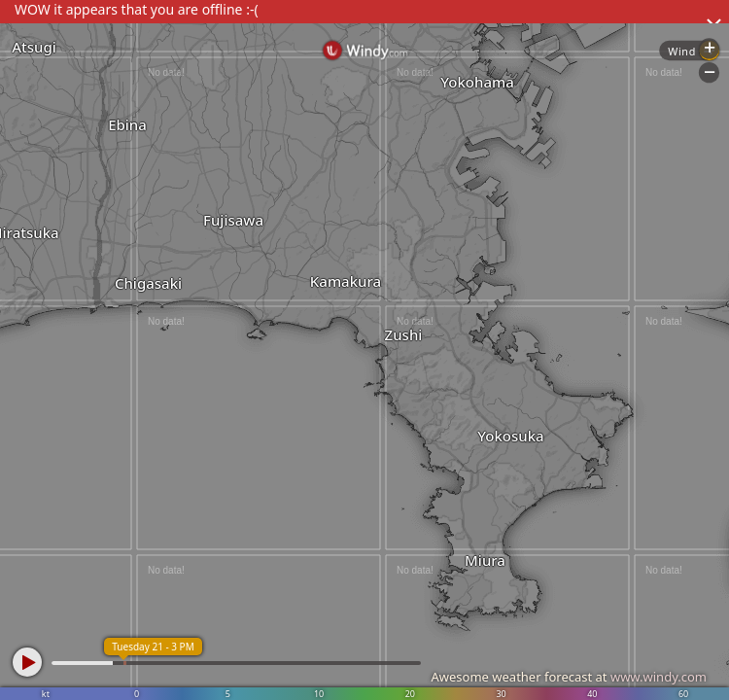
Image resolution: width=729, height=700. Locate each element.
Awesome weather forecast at (569, 677)
